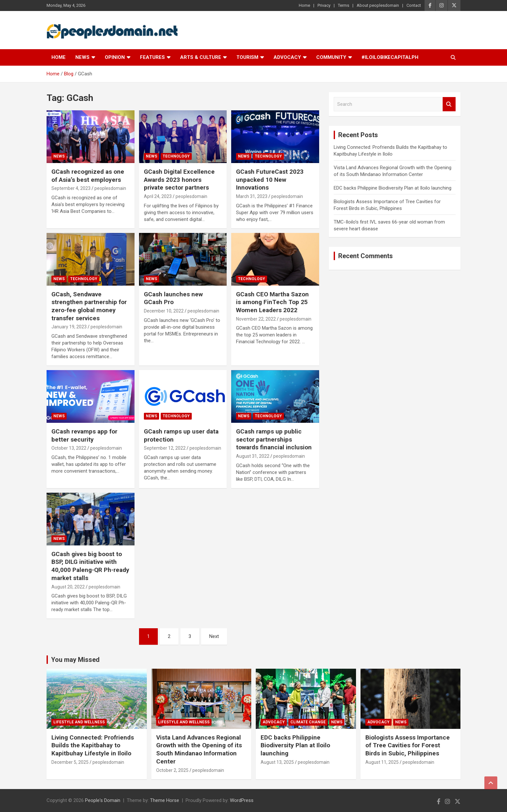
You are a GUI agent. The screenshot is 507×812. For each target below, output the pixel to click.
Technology (176, 156)
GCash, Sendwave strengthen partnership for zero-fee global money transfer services (89, 306)
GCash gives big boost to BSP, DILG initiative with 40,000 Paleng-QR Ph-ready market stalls (90, 566)
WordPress (242, 800)
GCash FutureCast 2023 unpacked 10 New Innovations (270, 180)
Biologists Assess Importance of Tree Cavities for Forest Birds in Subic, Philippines (408, 745)
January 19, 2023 (69, 327)
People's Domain (103, 800)
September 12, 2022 (165, 448)
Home (304, 5)
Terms (344, 5)
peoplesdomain (110, 188)
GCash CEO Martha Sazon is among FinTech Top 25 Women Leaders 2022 (272, 302)
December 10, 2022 (164, 311)
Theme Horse (165, 800)
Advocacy (287, 57)
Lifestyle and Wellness (79, 722)
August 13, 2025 (277, 762)
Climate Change (308, 722)
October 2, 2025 (172, 770)
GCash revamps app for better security (84, 435)
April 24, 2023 (158, 196)
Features (152, 57)
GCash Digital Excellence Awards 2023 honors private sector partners (179, 180)
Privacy (324, 5)
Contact (414, 5)
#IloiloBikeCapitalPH (390, 57)
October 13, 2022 (69, 448)
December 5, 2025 (70, 762)
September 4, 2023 (71, 188)
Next (214, 636)
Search (449, 104)
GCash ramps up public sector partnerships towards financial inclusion (274, 439)
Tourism (247, 57)
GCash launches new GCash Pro (173, 298)
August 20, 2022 (68, 587)
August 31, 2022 (253, 456)
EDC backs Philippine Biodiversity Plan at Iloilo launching (393, 188)
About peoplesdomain (378, 5)
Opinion (115, 57)
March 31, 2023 (252, 196)
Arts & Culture (201, 57)
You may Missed (75, 660)
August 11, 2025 (382, 762)
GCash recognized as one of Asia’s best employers (88, 176)
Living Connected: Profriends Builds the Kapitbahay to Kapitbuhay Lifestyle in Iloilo (93, 745)
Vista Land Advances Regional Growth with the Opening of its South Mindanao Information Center (199, 749)
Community (331, 57)
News (82, 57)
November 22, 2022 (256, 319)
